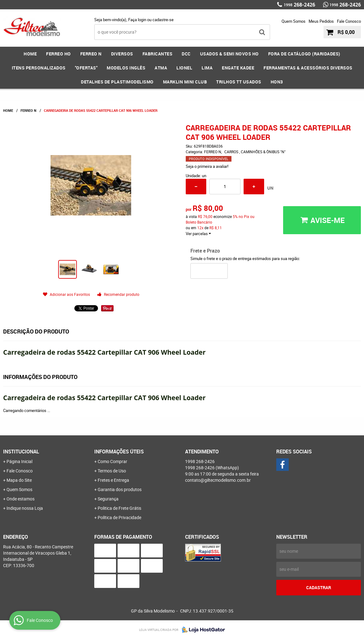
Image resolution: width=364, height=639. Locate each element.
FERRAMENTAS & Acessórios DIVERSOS (308, 68)
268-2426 (299, 5)
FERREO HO (58, 54)
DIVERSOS (122, 54)
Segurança (108, 499)
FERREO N (91, 54)
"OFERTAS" (86, 68)
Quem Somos (294, 21)
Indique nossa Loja (25, 508)
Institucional (21, 452)
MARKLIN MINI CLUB (185, 82)
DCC (186, 54)
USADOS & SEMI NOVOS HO (229, 54)
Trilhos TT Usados (239, 82)
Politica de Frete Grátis (119, 508)
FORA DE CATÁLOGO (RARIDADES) (304, 54)
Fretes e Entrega (113, 480)
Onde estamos (21, 499)
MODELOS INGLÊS (126, 68)
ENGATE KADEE (238, 68)
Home (30, 54)
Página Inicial (19, 461)
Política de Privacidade (119, 517)
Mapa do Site (19, 480)
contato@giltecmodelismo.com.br (218, 480)
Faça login (137, 20)
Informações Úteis (119, 452)
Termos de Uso (112, 471)
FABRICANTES (158, 54)
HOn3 (277, 82)
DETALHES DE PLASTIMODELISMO (117, 82)
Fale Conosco (349, 21)
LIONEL (184, 68)
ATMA (161, 68)
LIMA (207, 68)
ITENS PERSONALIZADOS (39, 68)
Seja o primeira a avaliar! (207, 166)
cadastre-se (163, 20)
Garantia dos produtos (120, 489)
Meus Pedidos (321, 21)
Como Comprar (112, 461)
